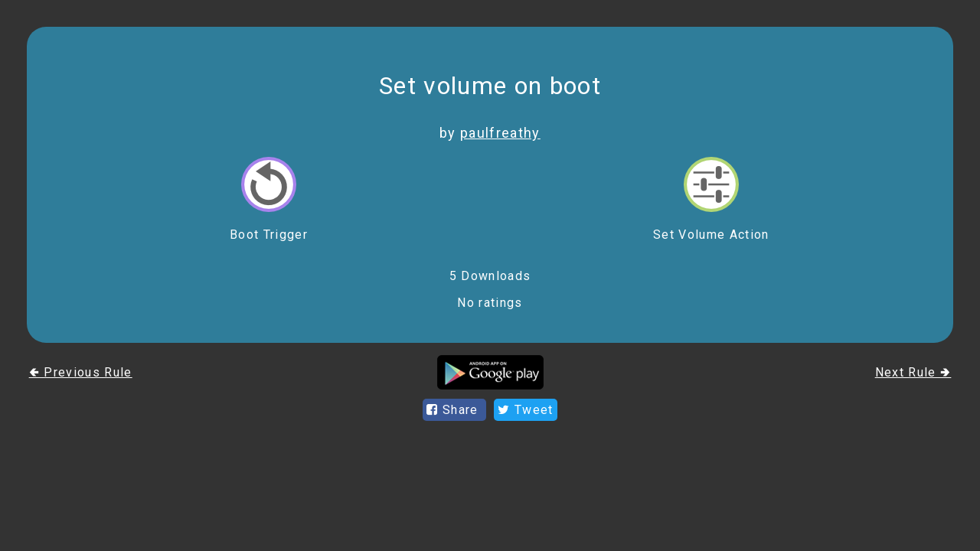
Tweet (525, 410)
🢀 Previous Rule (81, 372)
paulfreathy (500, 133)
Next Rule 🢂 (913, 372)
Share (454, 410)
